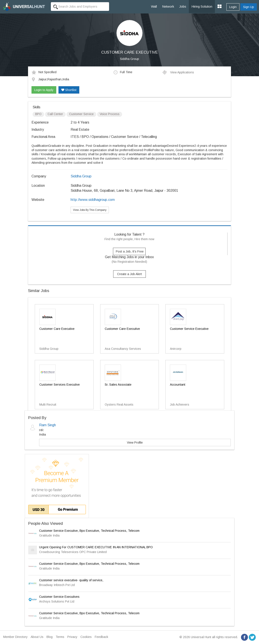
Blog (50, 637)
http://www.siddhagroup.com (93, 200)
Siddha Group (129, 59)
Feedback (101, 637)
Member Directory (15, 637)
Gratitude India (49, 535)
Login (233, 7)
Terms (60, 637)
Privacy (72, 637)
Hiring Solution (202, 6)
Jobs (183, 6)
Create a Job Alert (129, 274)
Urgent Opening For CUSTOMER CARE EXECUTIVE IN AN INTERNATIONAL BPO (96, 547)
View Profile (135, 443)
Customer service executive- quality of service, (71, 580)
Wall (154, 6)
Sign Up (249, 7)
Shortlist (69, 90)
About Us (37, 637)
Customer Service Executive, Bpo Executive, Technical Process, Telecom (89, 531)
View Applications (178, 72)
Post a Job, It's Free (130, 251)
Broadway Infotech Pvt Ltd (57, 585)
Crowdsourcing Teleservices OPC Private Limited (73, 552)
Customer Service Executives (59, 597)
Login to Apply (44, 90)
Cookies (86, 637)
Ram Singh (47, 425)
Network (168, 6)
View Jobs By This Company (90, 210)
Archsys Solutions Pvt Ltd (57, 601)
